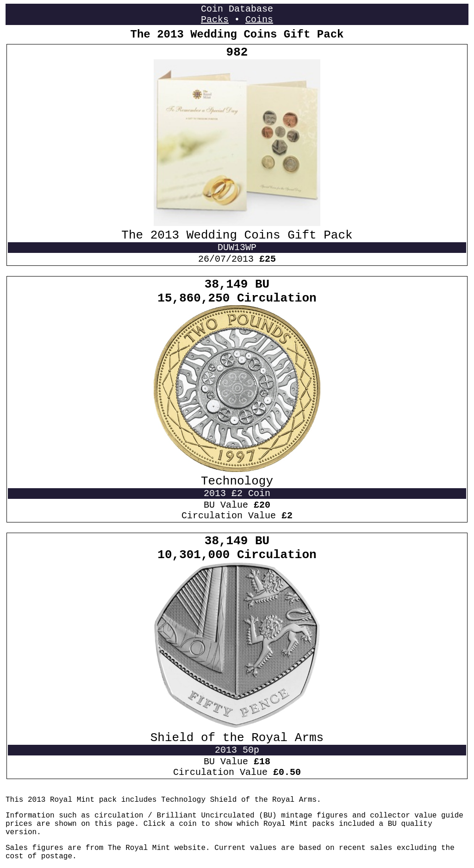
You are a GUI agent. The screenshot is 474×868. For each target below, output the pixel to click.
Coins (259, 20)
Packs (215, 20)
